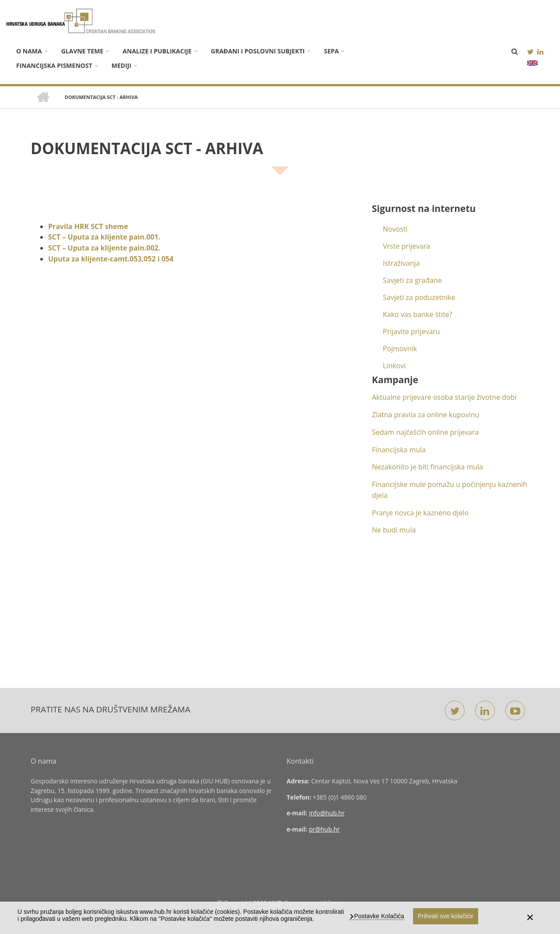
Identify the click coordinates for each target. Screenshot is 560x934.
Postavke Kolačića (378, 916)
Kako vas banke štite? (418, 314)
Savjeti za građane (412, 280)
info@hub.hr (327, 813)
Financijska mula (399, 450)
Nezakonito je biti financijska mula (427, 467)
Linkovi (394, 366)
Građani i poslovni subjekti (258, 51)
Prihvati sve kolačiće (446, 916)
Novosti (395, 229)
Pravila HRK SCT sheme (89, 226)
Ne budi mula (394, 530)
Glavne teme (82, 51)
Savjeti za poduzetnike (419, 297)
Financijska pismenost (54, 65)
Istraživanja (401, 263)
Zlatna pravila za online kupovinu (425, 415)
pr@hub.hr (324, 829)
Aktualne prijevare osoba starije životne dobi (444, 397)
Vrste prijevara (406, 246)
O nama (29, 51)
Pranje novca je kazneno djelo (420, 513)
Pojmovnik (400, 349)
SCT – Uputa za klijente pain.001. (104, 237)
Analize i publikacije (157, 51)
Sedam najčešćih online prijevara (425, 432)
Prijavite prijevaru (411, 331)
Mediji (121, 65)
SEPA (331, 51)
